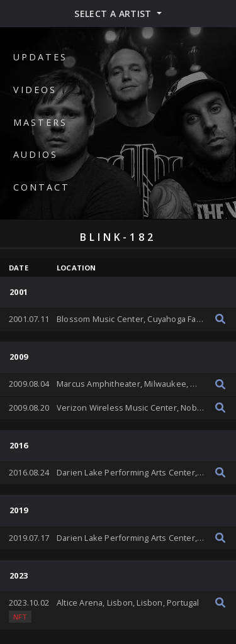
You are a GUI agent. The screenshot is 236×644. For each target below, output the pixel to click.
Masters (40, 122)
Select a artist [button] (114, 14)
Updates (40, 57)
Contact (42, 187)
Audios (36, 154)
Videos (35, 90)
